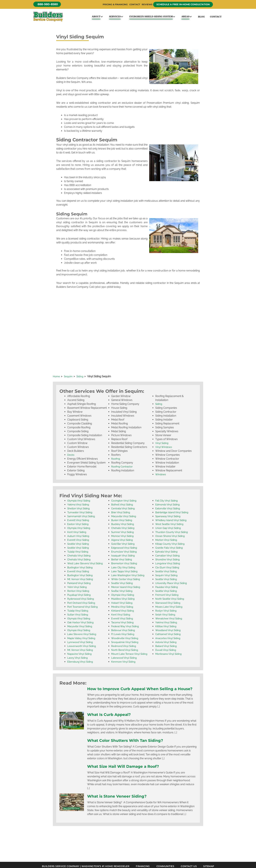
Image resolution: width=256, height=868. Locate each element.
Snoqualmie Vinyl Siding (126, 643)
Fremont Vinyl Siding (168, 596)
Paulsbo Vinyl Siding (167, 589)
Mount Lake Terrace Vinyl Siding (130, 655)
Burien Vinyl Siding (122, 522)
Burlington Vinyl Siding (81, 569)
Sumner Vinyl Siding (123, 534)
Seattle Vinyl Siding (79, 546)
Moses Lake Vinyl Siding (170, 608)
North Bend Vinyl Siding (125, 651)
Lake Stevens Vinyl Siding (82, 636)
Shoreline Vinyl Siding (168, 561)
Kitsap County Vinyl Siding (171, 546)
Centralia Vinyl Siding (124, 510)
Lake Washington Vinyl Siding (129, 577)
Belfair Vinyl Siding (122, 561)
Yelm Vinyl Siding (77, 589)
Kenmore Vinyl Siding (124, 663)
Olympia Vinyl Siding (80, 503)
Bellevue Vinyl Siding (124, 632)
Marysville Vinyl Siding (81, 628)
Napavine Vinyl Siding (80, 655)
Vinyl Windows (164, 449)
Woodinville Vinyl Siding (125, 640)
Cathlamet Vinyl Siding (169, 636)
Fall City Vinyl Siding (167, 503)
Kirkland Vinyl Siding (123, 612)
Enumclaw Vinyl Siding (125, 553)
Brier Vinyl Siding (121, 514)
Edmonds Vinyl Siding (168, 506)
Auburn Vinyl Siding (79, 538)
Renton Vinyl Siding (79, 593)
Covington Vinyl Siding (125, 503)
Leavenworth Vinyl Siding (82, 647)
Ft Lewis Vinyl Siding (123, 636)
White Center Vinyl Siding (126, 581)
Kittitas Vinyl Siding (166, 628)
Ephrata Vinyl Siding (167, 553)
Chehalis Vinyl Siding (80, 557)
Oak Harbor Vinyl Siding (81, 624)
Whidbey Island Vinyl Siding (172, 522)
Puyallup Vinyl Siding (80, 596)
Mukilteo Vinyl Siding (124, 600)
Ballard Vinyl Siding (167, 647)
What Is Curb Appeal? (110, 721)
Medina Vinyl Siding (123, 608)
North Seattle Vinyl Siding (170, 600)
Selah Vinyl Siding (166, 616)
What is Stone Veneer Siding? (119, 802)
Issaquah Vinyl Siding (124, 557)
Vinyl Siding (162, 445)
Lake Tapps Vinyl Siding (125, 573)
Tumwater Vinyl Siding (81, 514)
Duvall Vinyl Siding (166, 651)
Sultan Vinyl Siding (78, 616)
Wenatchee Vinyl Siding (169, 620)
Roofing (116, 461)
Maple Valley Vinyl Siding (82, 640)
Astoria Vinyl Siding (167, 643)
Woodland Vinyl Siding (169, 632)
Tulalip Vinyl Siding (78, 553)
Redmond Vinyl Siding (124, 647)
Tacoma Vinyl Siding (123, 624)
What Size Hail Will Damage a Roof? (126, 773)
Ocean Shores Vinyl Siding (171, 538)
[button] (48, 4)
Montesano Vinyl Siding (169, 655)
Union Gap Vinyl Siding (169, 530)
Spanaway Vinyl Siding (169, 518)
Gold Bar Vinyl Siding (124, 546)
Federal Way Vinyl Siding (126, 628)
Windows (161, 476)
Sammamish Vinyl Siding (82, 518)
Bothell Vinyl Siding (123, 506)
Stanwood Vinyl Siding (169, 604)
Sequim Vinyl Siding (167, 577)
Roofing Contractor (123, 468)
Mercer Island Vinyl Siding (127, 589)
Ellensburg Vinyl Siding (81, 663)
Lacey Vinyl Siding (78, 659)
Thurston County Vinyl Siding (173, 534)
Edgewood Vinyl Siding (125, 550)
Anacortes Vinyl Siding (169, 640)
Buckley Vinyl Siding (123, 526)
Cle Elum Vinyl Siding (168, 569)
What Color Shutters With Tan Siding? (128, 747)
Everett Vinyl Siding (79, 522)
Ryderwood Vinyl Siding (82, 600)
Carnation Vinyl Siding (168, 557)
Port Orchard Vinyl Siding (82, 604)
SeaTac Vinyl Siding (123, 593)
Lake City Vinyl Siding (124, 569)
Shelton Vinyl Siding (79, 510)
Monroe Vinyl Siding (123, 538)
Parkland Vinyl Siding (80, 585)
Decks (71, 457)
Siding (159, 406)
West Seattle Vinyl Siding (170, 526)
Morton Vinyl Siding (167, 542)
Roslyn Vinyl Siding (167, 612)
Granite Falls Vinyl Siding (170, 550)
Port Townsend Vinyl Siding (84, 608)
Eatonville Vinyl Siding (168, 510)
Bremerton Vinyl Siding (125, 565)
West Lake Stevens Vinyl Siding (86, 565)
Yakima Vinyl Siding (79, 506)
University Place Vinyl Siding (172, 585)
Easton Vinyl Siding (79, 526)
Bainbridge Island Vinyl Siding (173, 514)
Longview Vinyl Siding (168, 565)
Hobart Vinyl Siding (123, 604)
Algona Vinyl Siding (123, 542)
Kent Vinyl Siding (77, 534)
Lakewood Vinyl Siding (125, 659)
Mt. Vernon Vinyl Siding (81, 581)
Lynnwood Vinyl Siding (81, 643)
